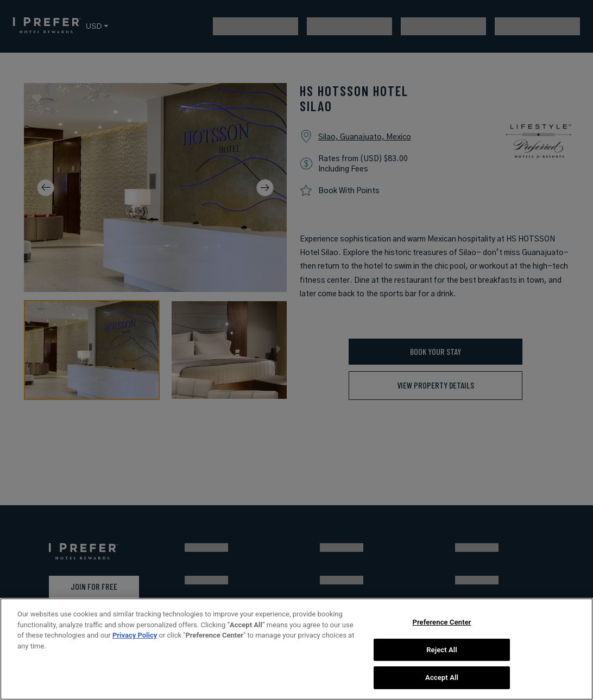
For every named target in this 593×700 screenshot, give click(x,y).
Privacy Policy (135, 635)
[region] (296, 649)
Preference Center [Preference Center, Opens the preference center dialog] (441, 622)
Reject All (442, 650)
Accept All (442, 677)
